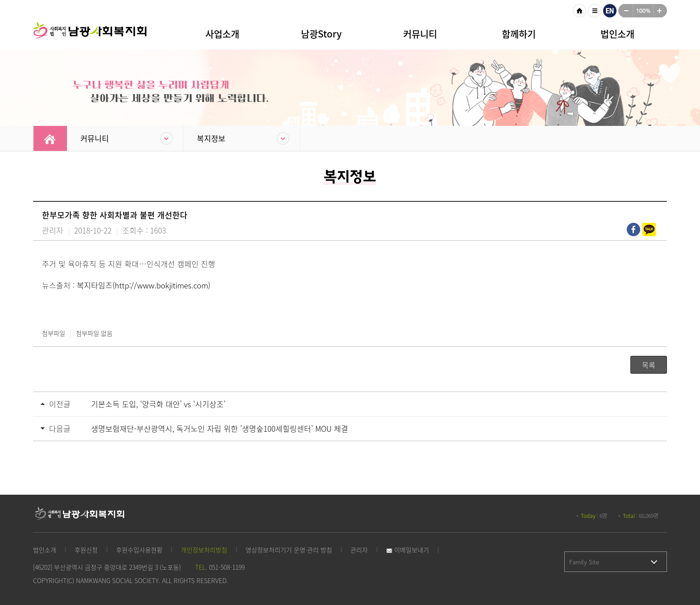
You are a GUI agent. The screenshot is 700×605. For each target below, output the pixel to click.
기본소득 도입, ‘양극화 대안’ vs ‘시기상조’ (158, 404)
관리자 (359, 550)
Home (50, 138)
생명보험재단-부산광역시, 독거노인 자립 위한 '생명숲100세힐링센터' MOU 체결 (220, 428)
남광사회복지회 (91, 36)
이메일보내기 (408, 550)
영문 (610, 11)
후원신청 (86, 550)
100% (643, 11)
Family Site (584, 562)
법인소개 (617, 34)
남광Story (321, 34)
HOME (579, 11)
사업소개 (222, 34)
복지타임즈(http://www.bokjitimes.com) (144, 285)
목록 (649, 365)
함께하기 (519, 34)
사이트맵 (595, 11)
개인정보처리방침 (204, 550)
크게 (660, 11)
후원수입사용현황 (139, 550)
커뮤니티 (420, 34)
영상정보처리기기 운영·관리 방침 (289, 550)
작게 (625, 11)
